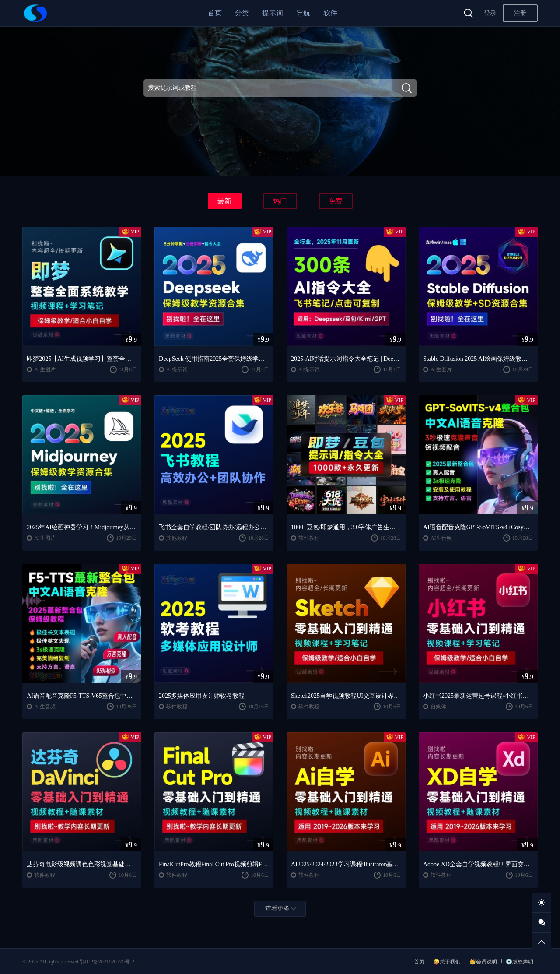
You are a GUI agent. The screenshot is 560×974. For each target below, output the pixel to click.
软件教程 (309, 538)
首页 (215, 13)
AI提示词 (177, 369)
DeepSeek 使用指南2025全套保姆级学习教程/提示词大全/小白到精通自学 (214, 359)
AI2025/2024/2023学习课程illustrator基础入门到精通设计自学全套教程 (346, 864)
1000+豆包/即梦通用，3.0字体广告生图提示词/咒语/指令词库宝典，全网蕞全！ (346, 527)
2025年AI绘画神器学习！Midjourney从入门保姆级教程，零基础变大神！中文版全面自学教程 (82, 527)
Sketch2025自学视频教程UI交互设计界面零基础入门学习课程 (346, 696)
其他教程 (177, 538)
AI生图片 (45, 369)
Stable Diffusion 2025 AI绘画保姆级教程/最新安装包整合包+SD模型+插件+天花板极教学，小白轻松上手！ (478, 359)
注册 (520, 13)
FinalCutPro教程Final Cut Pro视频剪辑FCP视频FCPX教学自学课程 (214, 864)
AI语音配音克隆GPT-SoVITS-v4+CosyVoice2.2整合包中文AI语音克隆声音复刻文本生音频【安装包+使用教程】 (478, 527)
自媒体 (438, 707)
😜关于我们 (447, 962)
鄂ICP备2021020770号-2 (107, 962)
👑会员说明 (483, 962)
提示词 (273, 13)
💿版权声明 (520, 962)
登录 (490, 13)
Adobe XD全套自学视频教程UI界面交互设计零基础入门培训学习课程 (478, 864)
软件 (330, 13)
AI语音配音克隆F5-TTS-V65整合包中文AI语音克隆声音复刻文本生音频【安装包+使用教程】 (82, 696)
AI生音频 (441, 538)
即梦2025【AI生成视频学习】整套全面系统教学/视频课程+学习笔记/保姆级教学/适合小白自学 (82, 359)
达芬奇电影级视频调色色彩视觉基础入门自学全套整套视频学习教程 (82, 864)
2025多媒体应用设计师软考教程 (202, 696)
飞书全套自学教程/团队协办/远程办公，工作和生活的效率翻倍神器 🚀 (214, 527)
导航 (303, 13)
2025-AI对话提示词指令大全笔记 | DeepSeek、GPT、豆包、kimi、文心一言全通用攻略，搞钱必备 (346, 359)
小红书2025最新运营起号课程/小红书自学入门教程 (478, 696)
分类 (242, 13)
